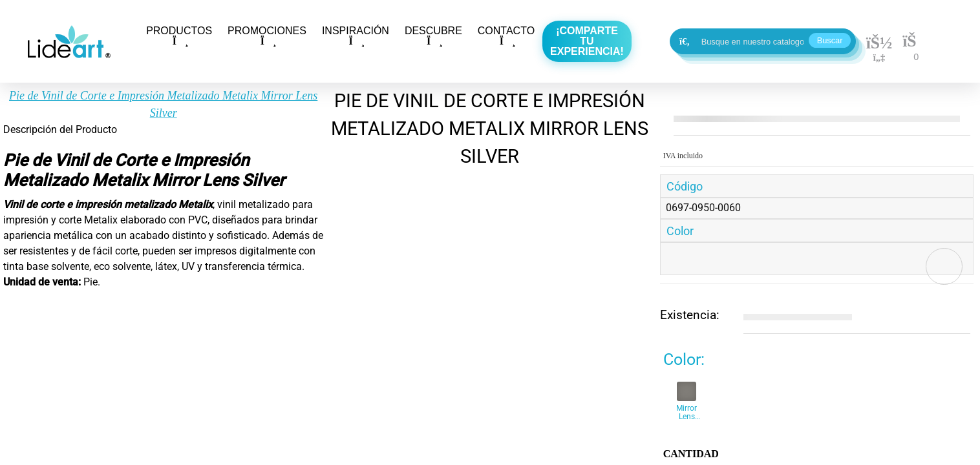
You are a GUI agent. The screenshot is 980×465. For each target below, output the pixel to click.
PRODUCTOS (179, 36)
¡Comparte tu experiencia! (587, 41)
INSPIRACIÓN (356, 36)
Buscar (830, 40)
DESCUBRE (433, 36)
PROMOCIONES (267, 36)
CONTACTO (506, 36)
